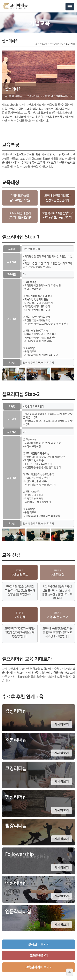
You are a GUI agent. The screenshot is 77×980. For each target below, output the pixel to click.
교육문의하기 (38, 956)
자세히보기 (62, 724)
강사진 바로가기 (38, 944)
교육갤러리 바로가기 (38, 967)
